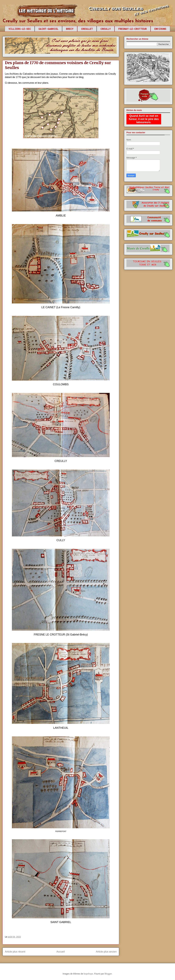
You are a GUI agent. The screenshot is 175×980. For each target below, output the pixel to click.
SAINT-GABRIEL (48, 29)
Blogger (108, 974)
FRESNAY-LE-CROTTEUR (133, 29)
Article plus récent (15, 952)
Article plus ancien (106, 952)
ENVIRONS (160, 29)
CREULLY (106, 29)
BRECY (70, 29)
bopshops (88, 974)
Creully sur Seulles (31, 12)
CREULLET (87, 29)
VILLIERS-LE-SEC (20, 29)
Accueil (61, 952)
